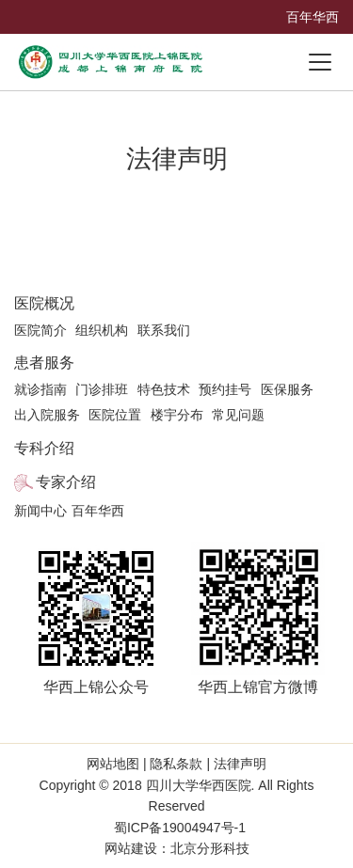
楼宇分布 (177, 415)
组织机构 (102, 330)
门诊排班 (102, 389)
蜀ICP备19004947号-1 (180, 828)
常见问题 (238, 415)
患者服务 (44, 363)
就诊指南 (40, 389)
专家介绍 (66, 482)
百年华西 (313, 17)
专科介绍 (44, 448)
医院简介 (40, 330)
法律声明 (238, 764)
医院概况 (44, 303)
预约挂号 (225, 389)
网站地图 (115, 764)
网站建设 (131, 848)
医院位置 (115, 415)
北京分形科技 (210, 848)
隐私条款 (177, 764)
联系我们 (164, 330)
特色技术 (164, 389)
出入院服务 (47, 415)
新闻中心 (40, 511)
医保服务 (287, 389)
